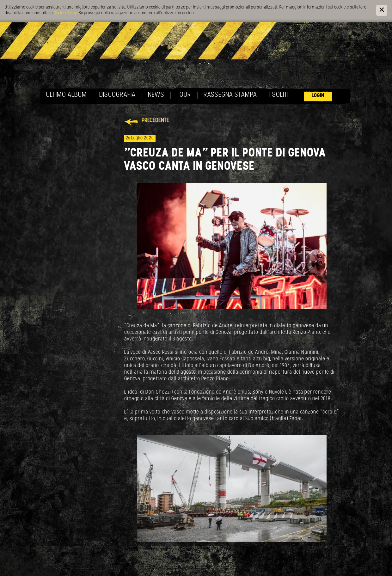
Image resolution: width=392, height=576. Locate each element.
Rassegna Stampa (230, 95)
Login (318, 96)
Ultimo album (67, 95)
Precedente (155, 121)
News (156, 95)
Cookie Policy (65, 13)
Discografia (117, 95)
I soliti (279, 95)
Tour (184, 95)
